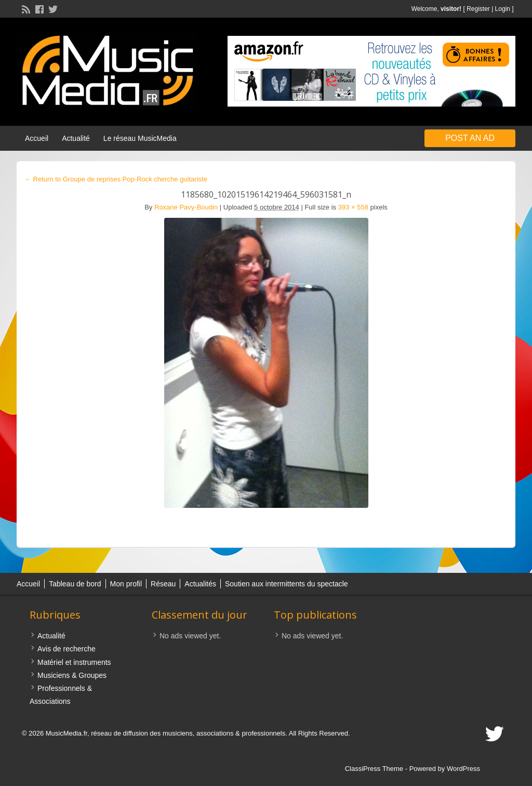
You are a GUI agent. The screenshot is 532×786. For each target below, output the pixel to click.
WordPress (463, 769)
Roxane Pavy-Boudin (186, 207)
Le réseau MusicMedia (140, 138)
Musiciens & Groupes (72, 675)
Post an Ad (470, 138)
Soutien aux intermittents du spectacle (287, 584)
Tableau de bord (75, 584)
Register (478, 9)
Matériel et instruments (74, 662)
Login (503, 9)
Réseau (163, 584)
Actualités (200, 584)
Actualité (76, 138)
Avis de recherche (66, 649)
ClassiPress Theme (374, 769)
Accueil (37, 138)
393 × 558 (353, 207)
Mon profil (126, 584)
